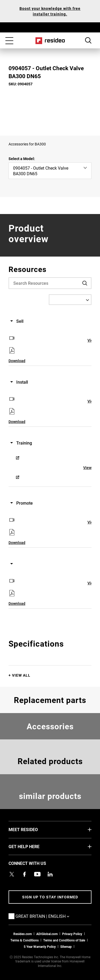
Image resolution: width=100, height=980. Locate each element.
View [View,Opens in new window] (87, 468)
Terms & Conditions (25, 940)
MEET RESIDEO (31, 829)
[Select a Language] (70, 300)
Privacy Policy (72, 934)
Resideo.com (23, 934)
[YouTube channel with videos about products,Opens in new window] (37, 874)
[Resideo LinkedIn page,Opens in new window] (50, 874)
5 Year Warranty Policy (40, 947)
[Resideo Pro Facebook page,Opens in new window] (25, 874)
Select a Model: (22, 159)
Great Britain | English (50, 916)
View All (21, 675)
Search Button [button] (88, 40)
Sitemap (66, 947)
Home (50, 41)
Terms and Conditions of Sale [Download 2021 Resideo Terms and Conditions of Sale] (64, 940)
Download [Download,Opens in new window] (17, 361)
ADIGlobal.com (47, 934)
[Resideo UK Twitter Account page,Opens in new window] (12, 874)
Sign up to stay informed (50, 897)
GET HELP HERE (32, 846)
